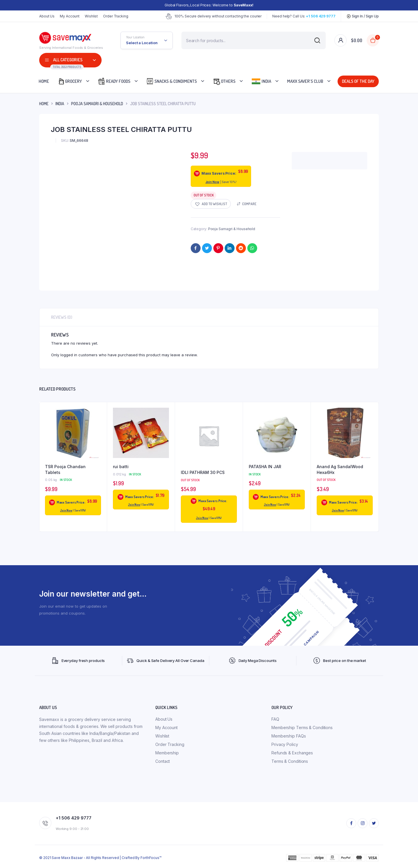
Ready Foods (114, 81)
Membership (167, 753)
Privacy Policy (285, 744)
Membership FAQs (289, 736)
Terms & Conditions (290, 761)
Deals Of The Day (358, 81)
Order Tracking (116, 16)
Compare (249, 204)
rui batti (121, 467)
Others (224, 81)
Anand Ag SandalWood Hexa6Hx (340, 469)
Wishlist (91, 16)
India (261, 81)
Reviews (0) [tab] (62, 317)
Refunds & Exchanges (292, 753)
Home (44, 81)
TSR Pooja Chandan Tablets (65, 469)
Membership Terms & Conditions (302, 727)
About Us (47, 16)
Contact (163, 761)
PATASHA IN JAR (265, 467)
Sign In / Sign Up (363, 16)
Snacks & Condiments (172, 81)
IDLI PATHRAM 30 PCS (203, 472)
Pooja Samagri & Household (97, 104)
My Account (70, 16)
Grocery (70, 81)
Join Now (212, 182)
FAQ (275, 719)
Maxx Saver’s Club (305, 81)
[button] (211, 204)
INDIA (60, 104)
